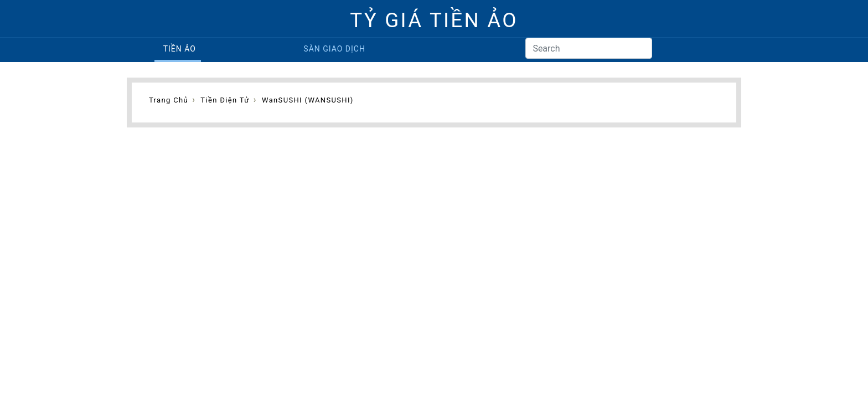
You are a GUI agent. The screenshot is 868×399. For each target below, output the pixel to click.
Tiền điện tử (225, 100)
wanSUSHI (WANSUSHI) (308, 100)
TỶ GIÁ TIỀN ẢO (434, 20)
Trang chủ (169, 100)
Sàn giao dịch (334, 49)
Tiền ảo (180, 49)
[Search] (589, 48)
